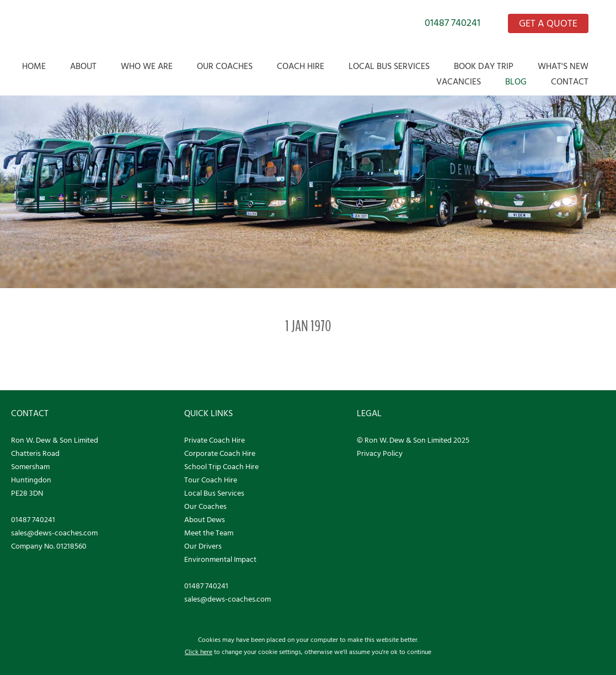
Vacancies (459, 82)
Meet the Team (209, 533)
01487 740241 (452, 23)
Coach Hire (301, 67)
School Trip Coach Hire (221, 467)
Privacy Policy (380, 454)
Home (34, 67)
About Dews (205, 520)
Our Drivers (203, 547)
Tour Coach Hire (211, 480)
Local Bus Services (389, 67)
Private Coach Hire (215, 441)
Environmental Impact (220, 560)
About (83, 67)
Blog (516, 82)
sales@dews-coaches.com (54, 533)
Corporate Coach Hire (220, 454)
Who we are (147, 67)
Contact (570, 82)
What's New (563, 67)
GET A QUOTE (548, 24)
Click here (199, 652)
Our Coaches (225, 67)
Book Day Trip (484, 67)
